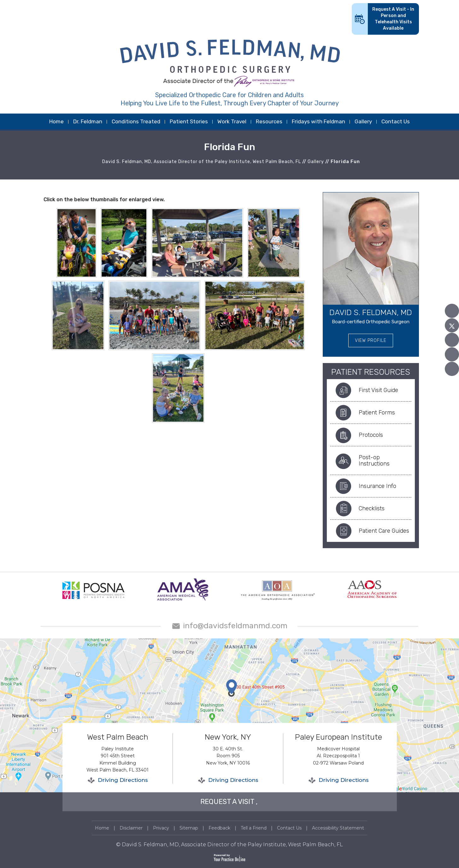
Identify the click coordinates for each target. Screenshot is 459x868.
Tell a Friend (254, 828)
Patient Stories (189, 121)
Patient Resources (371, 372)
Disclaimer (131, 828)
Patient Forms (377, 413)
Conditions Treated (136, 121)
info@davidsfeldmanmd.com (235, 626)
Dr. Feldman (88, 121)
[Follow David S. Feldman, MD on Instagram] (452, 369)
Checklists (372, 508)
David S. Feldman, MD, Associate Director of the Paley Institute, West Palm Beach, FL (202, 162)
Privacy (161, 828)
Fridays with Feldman (318, 121)
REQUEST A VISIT (227, 802)
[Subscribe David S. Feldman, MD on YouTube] (452, 340)
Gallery (363, 121)
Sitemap (189, 828)
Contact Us (396, 121)
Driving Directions (123, 780)
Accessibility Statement (338, 828)
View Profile (371, 340)
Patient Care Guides (384, 531)
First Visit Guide (378, 390)
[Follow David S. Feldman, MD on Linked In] (452, 354)
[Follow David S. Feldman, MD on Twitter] (452, 325)
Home (56, 121)
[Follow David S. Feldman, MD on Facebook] (452, 311)
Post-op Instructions (374, 460)
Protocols (371, 435)
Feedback (219, 828)
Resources (269, 121)
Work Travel (232, 121)
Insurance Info (377, 486)
